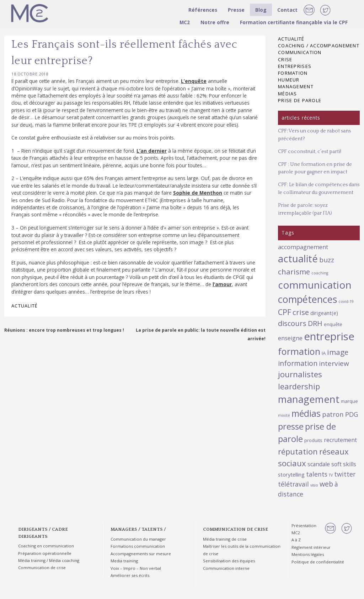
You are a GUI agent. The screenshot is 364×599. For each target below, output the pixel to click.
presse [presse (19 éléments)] (291, 426)
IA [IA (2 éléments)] (324, 353)
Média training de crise (225, 539)
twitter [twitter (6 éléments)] (345, 474)
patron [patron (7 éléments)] (333, 414)
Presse (236, 10)
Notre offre (215, 22)
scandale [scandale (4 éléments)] (319, 464)
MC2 (185, 22)
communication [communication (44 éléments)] (315, 285)
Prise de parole (300, 100)
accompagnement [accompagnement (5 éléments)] (303, 247)
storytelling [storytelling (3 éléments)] (291, 474)
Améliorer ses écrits (130, 575)
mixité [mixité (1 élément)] (284, 415)
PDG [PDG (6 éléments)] (352, 414)
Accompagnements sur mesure (141, 554)
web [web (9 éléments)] (326, 484)
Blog (261, 10)
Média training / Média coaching (49, 560)
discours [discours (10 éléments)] (292, 323)
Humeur (289, 80)
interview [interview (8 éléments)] (334, 363)
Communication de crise (42, 568)
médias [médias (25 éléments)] (306, 413)
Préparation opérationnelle (45, 553)
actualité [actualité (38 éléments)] (298, 259)
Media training (124, 561)
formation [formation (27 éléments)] (299, 351)
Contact (287, 10)
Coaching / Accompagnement (319, 46)
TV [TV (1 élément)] (331, 475)
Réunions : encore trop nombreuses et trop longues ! (64, 330)
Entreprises (295, 66)
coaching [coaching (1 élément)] (320, 273)
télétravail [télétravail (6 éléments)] (293, 484)
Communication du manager (138, 539)
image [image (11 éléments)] (338, 352)
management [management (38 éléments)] (309, 399)
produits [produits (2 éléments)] (313, 440)
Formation (293, 73)
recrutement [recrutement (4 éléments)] (340, 440)
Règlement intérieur (311, 547)
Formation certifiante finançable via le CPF (294, 22)
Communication (300, 52)
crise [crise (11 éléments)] (301, 312)
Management (296, 86)
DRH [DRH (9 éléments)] (315, 323)
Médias (288, 94)
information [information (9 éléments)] (298, 363)
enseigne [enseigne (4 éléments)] (290, 338)
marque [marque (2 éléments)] (349, 401)
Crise (285, 59)
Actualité (25, 306)
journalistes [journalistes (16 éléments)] (300, 374)
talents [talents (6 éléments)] (317, 474)
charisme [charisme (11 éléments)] (294, 272)
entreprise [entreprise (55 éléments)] (329, 336)
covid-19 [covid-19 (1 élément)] (346, 301)
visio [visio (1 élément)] (314, 485)
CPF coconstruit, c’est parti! (310, 152)
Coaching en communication (46, 546)
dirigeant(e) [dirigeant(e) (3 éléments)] (324, 313)
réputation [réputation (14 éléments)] (298, 451)
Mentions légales (308, 554)
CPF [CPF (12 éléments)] (285, 312)
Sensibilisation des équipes (229, 561)
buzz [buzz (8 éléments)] (327, 260)
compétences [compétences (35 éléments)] (307, 299)
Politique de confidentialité (318, 562)
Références (203, 10)
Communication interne (226, 568)
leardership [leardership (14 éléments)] (299, 386)
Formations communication (138, 546)
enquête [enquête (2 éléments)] (333, 324)
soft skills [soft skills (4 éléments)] (344, 464)
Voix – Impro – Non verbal (136, 568)
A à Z (296, 540)
